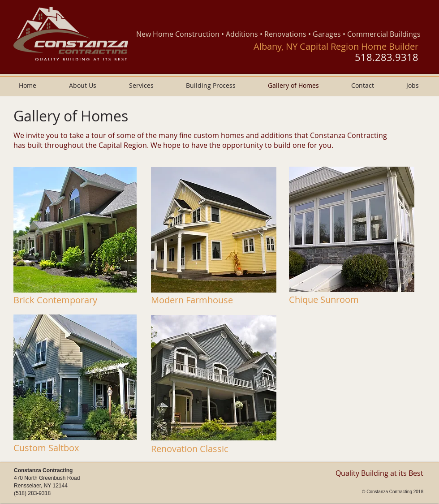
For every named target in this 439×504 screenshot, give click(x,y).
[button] (75, 230)
